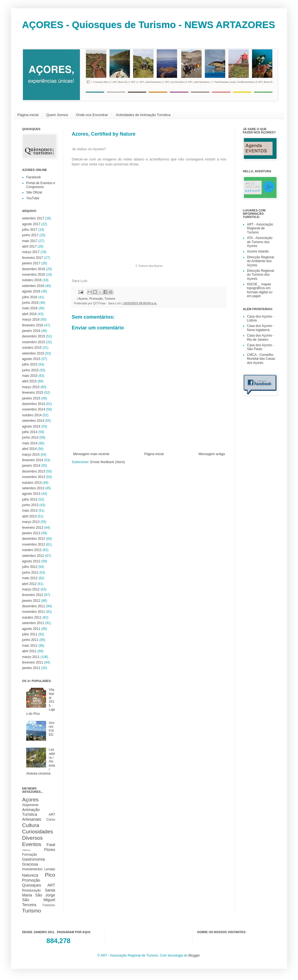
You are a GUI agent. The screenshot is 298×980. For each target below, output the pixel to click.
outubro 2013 (32, 483)
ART (52, 815)
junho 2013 (30, 505)
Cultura (31, 825)
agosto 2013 (31, 494)
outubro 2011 (32, 617)
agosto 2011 (31, 629)
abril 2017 (29, 246)
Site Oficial (34, 192)
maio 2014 (30, 443)
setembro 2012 (33, 556)
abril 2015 (29, 381)
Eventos (32, 844)
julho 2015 (30, 364)
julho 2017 (30, 230)
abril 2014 (29, 449)
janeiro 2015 (31, 398)
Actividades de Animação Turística (143, 115)
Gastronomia (33, 859)
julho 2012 (30, 567)
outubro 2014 (32, 415)
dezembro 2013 (34, 471)
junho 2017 (30, 235)
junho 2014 (30, 437)
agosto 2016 (31, 291)
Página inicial (28, 115)
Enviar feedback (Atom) (107, 462)
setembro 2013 (33, 488)
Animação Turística (31, 812)
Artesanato (32, 819)
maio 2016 (30, 308)
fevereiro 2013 (33, 528)
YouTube (33, 198)
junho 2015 (30, 370)
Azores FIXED (52, 729)
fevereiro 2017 (33, 258)
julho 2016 (30, 297)
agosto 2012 (31, 561)
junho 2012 (30, 573)
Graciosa (30, 864)
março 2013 (31, 522)
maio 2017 (30, 241)
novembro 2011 (34, 612)
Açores (83, 299)
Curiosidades (38, 832)
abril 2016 (29, 314)
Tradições (49, 905)
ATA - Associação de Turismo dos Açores (260, 242)
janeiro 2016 (31, 331)
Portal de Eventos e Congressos (41, 185)
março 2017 (31, 252)
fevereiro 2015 (33, 393)
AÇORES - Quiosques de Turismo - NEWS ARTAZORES (149, 25)
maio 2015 (30, 376)
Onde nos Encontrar (92, 115)
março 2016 (31, 319)
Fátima (26, 850)
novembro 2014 (34, 409)
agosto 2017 (31, 224)
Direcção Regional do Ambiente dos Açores (260, 261)
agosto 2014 (31, 426)
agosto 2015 (31, 359)
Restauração (31, 890)
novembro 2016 (34, 275)
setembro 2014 (33, 421)
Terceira (29, 905)
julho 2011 (30, 634)
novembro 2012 (34, 544)
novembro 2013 (34, 477)
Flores (50, 850)
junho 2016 (30, 303)
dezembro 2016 (34, 269)
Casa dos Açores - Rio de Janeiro (260, 337)
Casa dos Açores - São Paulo (260, 347)
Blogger (194, 955)
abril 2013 (29, 516)
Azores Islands (258, 251)
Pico (50, 875)
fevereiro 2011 (33, 662)
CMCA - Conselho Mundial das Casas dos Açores (261, 359)
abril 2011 (29, 651)
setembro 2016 (33, 286)
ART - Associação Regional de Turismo (260, 228)
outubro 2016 (32, 280)
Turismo (110, 299)
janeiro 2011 (31, 668)
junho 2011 (30, 640)
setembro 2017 (33, 218)
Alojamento (30, 805)
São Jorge (45, 895)
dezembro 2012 (34, 539)
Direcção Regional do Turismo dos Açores (260, 275)
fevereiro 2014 (33, 460)
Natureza (30, 875)
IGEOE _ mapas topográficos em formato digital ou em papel (260, 290)
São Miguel (39, 900)
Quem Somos (57, 115)
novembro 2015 (34, 342)
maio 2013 (30, 511)
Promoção (96, 299)
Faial (51, 845)
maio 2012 (30, 578)
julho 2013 (30, 500)
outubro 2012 (32, 550)
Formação (30, 855)
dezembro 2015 (34, 336)
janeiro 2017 (31, 263)
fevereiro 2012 (33, 595)
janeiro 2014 (31, 466)
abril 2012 (29, 584)
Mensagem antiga (212, 454)
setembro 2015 (33, 353)
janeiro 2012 (31, 601)
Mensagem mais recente (91, 454)
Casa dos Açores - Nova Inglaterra (260, 328)
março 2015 (31, 387)
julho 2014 (30, 432)
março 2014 (31, 455)
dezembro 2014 (34, 404)
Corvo (51, 820)
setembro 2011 (33, 623)
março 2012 (31, 589)
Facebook (34, 177)
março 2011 (31, 657)
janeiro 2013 (31, 533)
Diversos (32, 838)
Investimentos (32, 869)
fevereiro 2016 (33, 325)
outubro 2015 (32, 348)
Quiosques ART (39, 885)
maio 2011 (30, 646)
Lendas (50, 869)
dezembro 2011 (34, 606)
